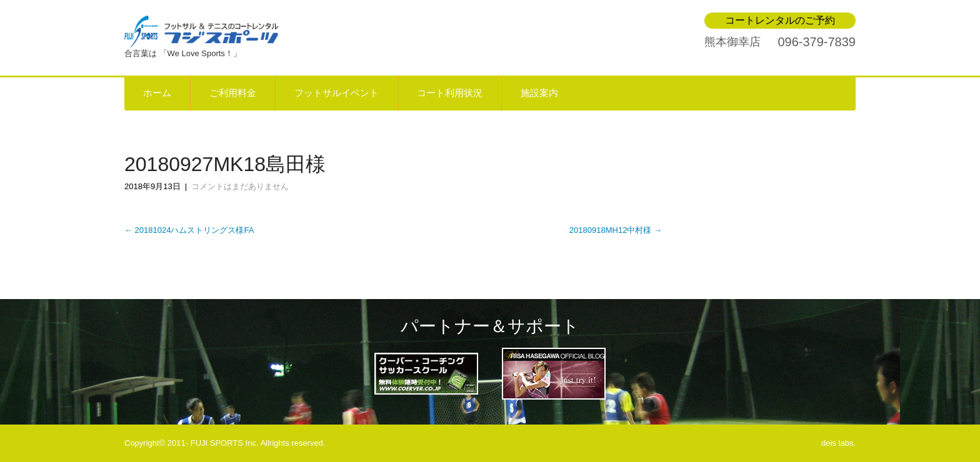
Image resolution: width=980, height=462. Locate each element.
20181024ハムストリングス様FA (189, 230)
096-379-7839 (817, 42)
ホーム (157, 93)
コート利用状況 (450, 93)
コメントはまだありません (240, 186)
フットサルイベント (337, 93)
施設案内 (539, 93)
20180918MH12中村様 (616, 230)
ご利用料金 (233, 93)
